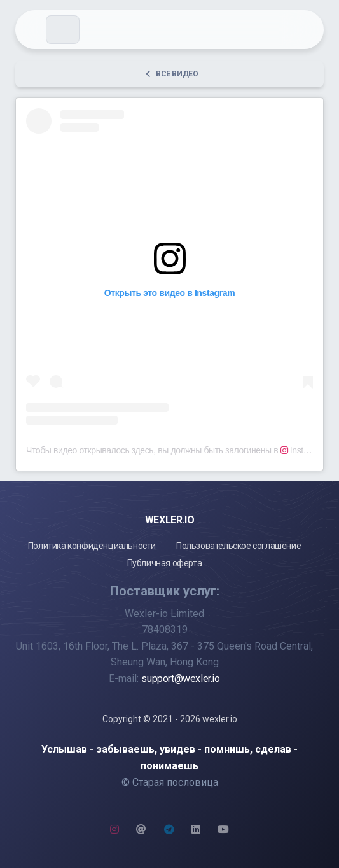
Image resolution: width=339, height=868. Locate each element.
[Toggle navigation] (63, 30)
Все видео (172, 74)
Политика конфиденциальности (92, 546)
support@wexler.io (180, 679)
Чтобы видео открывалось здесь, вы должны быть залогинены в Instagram (176, 450)
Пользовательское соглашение (239, 546)
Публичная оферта (165, 563)
